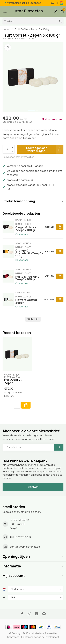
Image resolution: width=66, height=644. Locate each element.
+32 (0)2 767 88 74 (21, 537)
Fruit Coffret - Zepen (14, 381)
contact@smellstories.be (25, 547)
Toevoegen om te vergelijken (18, 157)
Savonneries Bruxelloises (19, 39)
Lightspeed (13, 637)
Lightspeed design (31, 637)
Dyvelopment (52, 637)
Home (6, 29)
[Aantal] (17, 405)
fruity (33, 319)
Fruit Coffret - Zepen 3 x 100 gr (32, 29)
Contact (33, 487)
